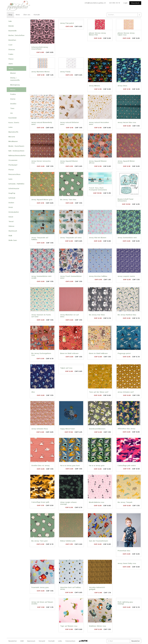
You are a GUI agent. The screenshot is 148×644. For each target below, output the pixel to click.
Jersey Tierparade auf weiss (71, 238)
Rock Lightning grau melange (125, 603)
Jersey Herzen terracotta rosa (41, 162)
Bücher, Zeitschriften (16, 35)
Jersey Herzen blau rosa (127, 122)
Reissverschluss (14, 174)
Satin (10, 179)
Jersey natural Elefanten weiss (70, 123)
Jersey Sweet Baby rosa (127, 563)
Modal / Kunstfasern (16, 146)
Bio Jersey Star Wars (97, 315)
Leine (11, 127)
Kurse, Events (14, 123)
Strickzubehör (14, 212)
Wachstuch (13, 231)
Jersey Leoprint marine (126, 276)
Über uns (27, 15)
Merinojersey (15, 85)
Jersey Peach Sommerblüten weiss (71, 277)
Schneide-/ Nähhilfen (16, 184)
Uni (11, 113)
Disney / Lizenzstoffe (15, 79)
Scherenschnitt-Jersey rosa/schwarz (40, 48)
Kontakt (37, 15)
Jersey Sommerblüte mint (127, 238)
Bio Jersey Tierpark (125, 502)
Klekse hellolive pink (68, 541)
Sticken (11, 203)
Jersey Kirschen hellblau (98, 276)
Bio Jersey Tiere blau (68, 200)
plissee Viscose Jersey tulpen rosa (126, 34)
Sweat (11, 217)
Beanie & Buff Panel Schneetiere (125, 200)
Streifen (13, 104)
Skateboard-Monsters (97, 429)
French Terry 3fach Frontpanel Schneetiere (98, 189)
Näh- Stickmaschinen (16, 151)
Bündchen (12, 40)
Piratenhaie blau (124, 551)
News (18, 15)
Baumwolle (13, 31)
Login (125, 3)
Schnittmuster (14, 189)
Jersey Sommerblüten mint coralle (41, 277)
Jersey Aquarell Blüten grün (42, 200)
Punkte (13, 94)
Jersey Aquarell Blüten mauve (126, 162)
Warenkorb (135, 3)
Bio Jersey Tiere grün (40, 541)
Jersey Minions (94, 86)
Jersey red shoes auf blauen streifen (42, 603)
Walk (10, 236)
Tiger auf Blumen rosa (69, 626)
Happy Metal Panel (67, 429)
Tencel (11, 222)
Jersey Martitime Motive (40, 72)
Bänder (11, 26)
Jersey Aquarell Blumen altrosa (98, 162)
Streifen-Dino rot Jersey (40, 466)
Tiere (12, 108)
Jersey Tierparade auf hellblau (40, 239)
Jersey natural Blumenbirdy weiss (42, 123)
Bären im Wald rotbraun (69, 353)
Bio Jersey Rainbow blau (127, 315)
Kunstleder (13, 118)
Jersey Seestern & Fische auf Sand (41, 316)
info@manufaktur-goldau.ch (95, 3)
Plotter (11, 170)
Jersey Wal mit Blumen (98, 238)
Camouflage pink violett (127, 466)
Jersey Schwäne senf (126, 392)
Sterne (13, 99)
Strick (11, 207)
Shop (10, 15)
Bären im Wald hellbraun (98, 353)
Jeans (11, 64)
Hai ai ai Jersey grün (97, 466)
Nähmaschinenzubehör (17, 156)
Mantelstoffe (13, 132)
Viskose (11, 226)
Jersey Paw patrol (67, 23)
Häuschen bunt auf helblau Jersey (71, 588)
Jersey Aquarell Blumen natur (69, 162)
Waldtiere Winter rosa (97, 626)
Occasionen (13, 160)
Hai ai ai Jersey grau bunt (70, 466)
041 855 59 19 (115, 3)
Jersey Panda (65, 72)
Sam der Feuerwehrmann (98, 541)
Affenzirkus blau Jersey (126, 429)
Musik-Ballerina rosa (97, 502)
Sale (10, 21)
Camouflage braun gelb (40, 502)
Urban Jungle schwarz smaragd (68, 503)
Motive (13, 90)
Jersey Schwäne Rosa (40, 429)
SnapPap (12, 193)
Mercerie (12, 137)
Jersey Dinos (122, 86)
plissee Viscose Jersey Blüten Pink (97, 34)
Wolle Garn (13, 240)
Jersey (11, 68)
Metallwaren (13, 141)
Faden (11, 54)
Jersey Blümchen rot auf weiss (69, 316)
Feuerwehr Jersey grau (40, 587)
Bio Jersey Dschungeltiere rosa (41, 354)
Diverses (12, 50)
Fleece (11, 59)
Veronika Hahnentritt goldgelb (97, 588)
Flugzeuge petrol (124, 353)
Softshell (12, 198)
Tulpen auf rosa (66, 368)
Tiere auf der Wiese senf (99, 392)
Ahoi (33, 392)
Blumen (13, 73)
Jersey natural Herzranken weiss (99, 123)
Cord (10, 45)
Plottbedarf (13, 165)
